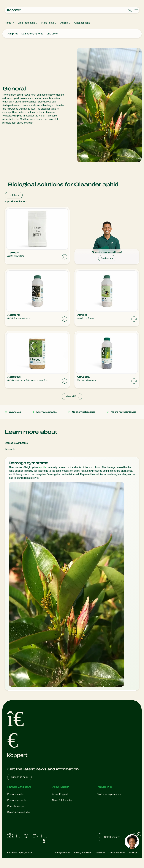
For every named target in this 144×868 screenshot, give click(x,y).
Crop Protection (26, 23)
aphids (43, 467)
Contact (56, 812)
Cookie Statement (117, 862)
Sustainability (59, 806)
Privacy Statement (83, 862)
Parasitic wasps (16, 806)
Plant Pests (48, 23)
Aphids (64, 23)
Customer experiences (109, 794)
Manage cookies (63, 862)
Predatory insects (17, 800)
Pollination (13, 830)
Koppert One (104, 800)
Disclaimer (100, 862)
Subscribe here (21, 777)
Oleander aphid (82, 23)
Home (8, 23)
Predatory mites (16, 794)
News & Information (63, 800)
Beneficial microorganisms (21, 818)
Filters (14, 195)
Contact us (107, 258)
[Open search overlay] (130, 10)
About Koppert (60, 794)
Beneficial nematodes (19, 812)
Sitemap (133, 862)
